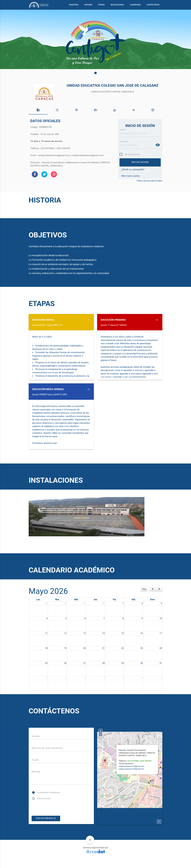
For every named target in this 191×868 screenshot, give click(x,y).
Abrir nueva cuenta (130, 176)
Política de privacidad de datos (150, 181)
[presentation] (54, 817)
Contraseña (124, 142)
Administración (44, 808)
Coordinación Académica (49, 802)
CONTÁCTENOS (153, 5)
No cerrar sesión (133, 155)
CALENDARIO (135, 5)
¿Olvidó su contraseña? (133, 170)
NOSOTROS (74, 5)
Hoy (144, 598)
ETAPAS (101, 5)
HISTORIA (88, 5)
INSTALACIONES (117, 5)
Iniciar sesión (140, 163)
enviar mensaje (46, 828)
